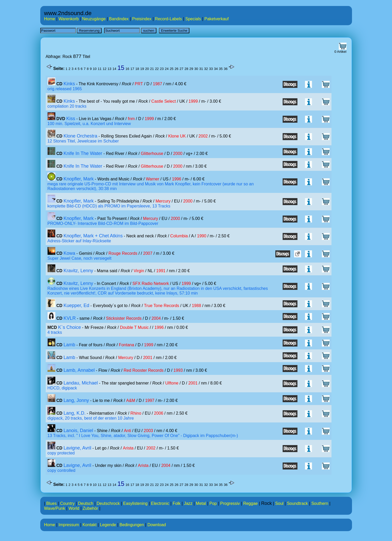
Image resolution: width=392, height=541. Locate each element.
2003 (148, 431)
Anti (128, 431)
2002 (203, 136)
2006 (159, 413)
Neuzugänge (94, 19)
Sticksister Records (124, 318)
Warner (152, 179)
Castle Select (164, 101)
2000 (178, 154)
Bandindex (119, 19)
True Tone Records (161, 306)
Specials (193, 19)
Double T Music (134, 327)
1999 (193, 101)
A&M (131, 400)
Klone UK (177, 136)
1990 (202, 236)
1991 (161, 271)
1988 (196, 306)
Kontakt (89, 525)
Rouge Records (123, 253)
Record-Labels (168, 19)
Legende (108, 525)
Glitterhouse (152, 154)
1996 (177, 179)
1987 (158, 84)
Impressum (69, 525)
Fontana (127, 345)
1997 (150, 400)
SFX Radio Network (151, 283)
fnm (131, 119)
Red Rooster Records (144, 370)
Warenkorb (69, 19)
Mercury (163, 201)
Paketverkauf (217, 19)
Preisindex (142, 19)
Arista (128, 448)
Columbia (179, 236)
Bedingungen (132, 525)
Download (157, 525)
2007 (148, 253)
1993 (178, 370)
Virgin (139, 271)
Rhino (136, 413)
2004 (156, 318)
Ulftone (172, 383)
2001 (148, 358)
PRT (139, 84)
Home (50, 19)
